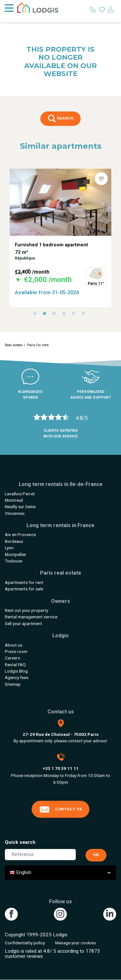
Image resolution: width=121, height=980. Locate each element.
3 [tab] (56, 315)
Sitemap (13, 684)
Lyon (9, 548)
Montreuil (14, 500)
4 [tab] (66, 315)
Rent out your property (26, 610)
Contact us (61, 809)
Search (61, 119)
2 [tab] (46, 315)
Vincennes (15, 513)
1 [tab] (36, 315)
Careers (12, 658)
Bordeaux (14, 541)
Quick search (20, 842)
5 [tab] (75, 315)
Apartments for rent (24, 582)
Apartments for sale (24, 589)
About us (14, 645)
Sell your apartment (23, 623)
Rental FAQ (15, 665)
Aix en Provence (20, 534)
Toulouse (14, 561)
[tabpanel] (60, 238)
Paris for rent (38, 345)
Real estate (14, 345)
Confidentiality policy (25, 943)
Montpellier (16, 554)
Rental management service (31, 617)
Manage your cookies (76, 943)
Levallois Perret (20, 494)
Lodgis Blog (16, 671)
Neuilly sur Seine (20, 507)
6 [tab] (85, 315)
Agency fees (17, 677)
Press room (16, 651)
